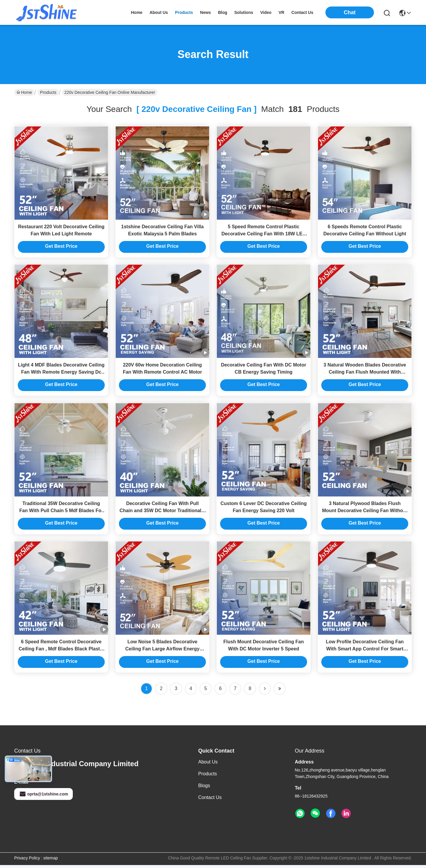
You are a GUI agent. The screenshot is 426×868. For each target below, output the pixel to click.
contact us (302, 12)
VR (281, 12)
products (184, 12)
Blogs (204, 789)
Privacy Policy (27, 861)
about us (159, 12)
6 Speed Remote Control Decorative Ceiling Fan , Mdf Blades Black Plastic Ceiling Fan (61, 652)
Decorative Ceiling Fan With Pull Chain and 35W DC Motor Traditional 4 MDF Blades (162, 513)
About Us (208, 765)
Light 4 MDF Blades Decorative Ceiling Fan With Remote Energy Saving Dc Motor (61, 373)
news (205, 12)
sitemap (51, 861)
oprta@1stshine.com (43, 797)
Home (137, 12)
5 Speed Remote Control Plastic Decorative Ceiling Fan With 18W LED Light (263, 234)
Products (48, 92)
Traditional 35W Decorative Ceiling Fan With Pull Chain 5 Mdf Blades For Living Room (61, 513)
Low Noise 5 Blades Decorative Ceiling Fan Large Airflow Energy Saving (163, 652)
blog (223, 12)
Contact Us (210, 800)
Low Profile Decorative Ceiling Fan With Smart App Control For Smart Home (365, 652)
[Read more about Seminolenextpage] (265, 692)
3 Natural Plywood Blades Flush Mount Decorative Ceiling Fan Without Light (365, 513)
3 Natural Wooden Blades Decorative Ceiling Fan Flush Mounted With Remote (365, 373)
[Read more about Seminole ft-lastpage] (280, 692)
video (266, 12)
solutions (244, 12)
